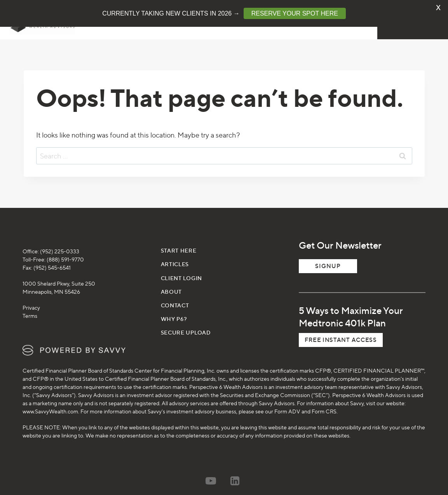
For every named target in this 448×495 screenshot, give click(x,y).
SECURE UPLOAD (186, 325)
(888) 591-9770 (65, 252)
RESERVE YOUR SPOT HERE (295, 13)
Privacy (31, 301)
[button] (341, 333)
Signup (328, 259)
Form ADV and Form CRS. (306, 404)
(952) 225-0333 (60, 244)
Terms (30, 309)
